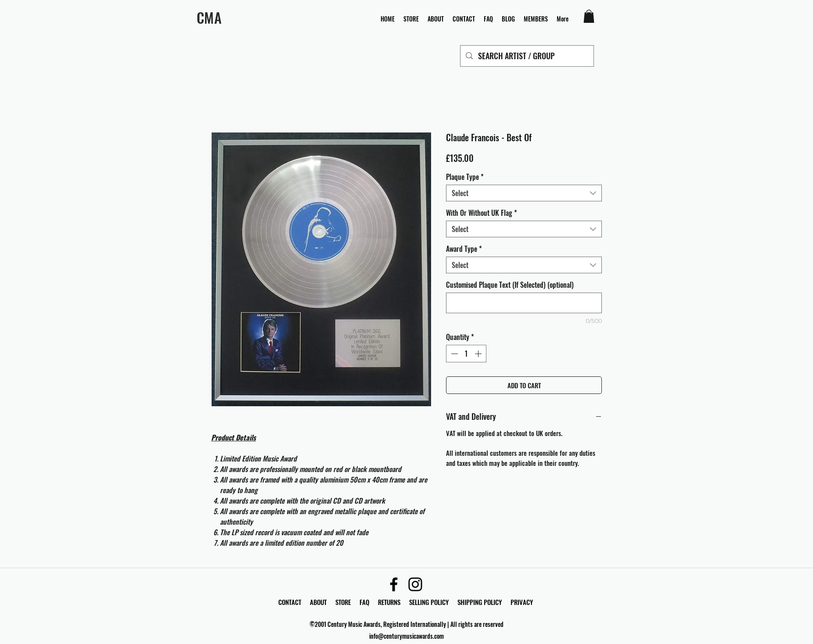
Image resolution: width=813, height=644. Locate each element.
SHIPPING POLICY (480, 602)
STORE (344, 602)
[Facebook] (394, 584)
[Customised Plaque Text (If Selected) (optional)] (524, 303)
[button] (589, 16)
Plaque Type (465, 177)
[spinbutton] (466, 354)
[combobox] (524, 193)
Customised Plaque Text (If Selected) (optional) (510, 285)
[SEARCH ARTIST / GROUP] (527, 56)
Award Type (464, 249)
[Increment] (479, 354)
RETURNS (389, 602)
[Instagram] (415, 584)
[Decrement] (453, 354)
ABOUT (318, 602)
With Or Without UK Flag (482, 213)
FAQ (369, 602)
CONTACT (291, 602)
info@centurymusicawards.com (406, 636)
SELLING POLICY (429, 602)
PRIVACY (522, 602)
